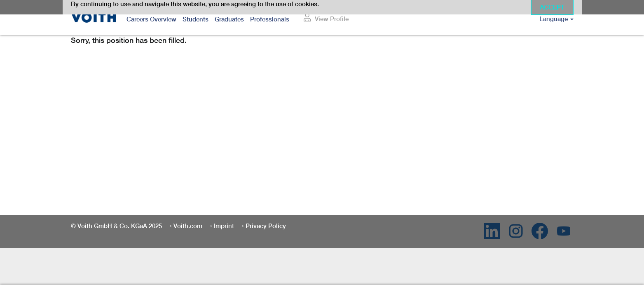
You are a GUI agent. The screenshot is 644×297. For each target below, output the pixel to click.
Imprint (224, 226)
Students (196, 19)
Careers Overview (151, 19)
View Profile (332, 19)
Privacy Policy (266, 226)
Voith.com (188, 226)
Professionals (270, 19)
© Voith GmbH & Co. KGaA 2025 (116, 226)
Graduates (229, 19)
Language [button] (556, 19)
